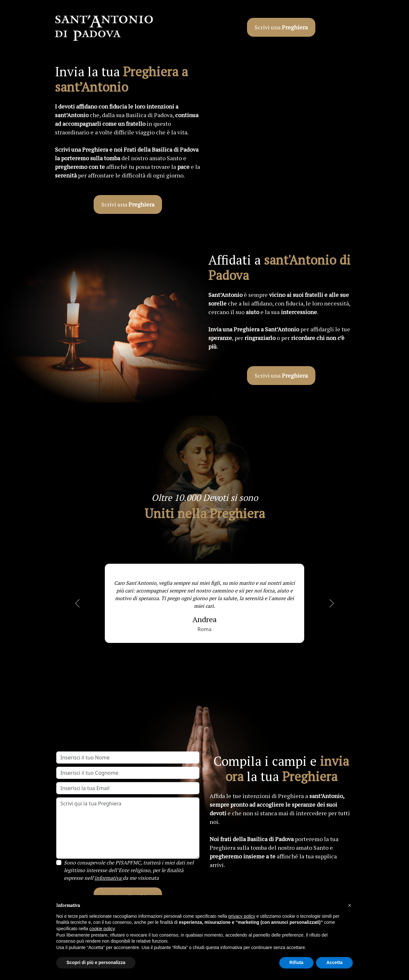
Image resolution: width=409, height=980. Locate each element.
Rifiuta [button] (297, 962)
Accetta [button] (334, 962)
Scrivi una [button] (281, 27)
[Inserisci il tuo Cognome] (128, 773)
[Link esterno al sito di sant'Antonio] (104, 29)
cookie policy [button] (102, 929)
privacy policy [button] (242, 916)
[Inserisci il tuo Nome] (128, 758)
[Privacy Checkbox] (59, 863)
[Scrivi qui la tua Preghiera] (128, 828)
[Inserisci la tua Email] (128, 788)
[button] (77, 603)
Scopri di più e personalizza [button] (96, 962)
